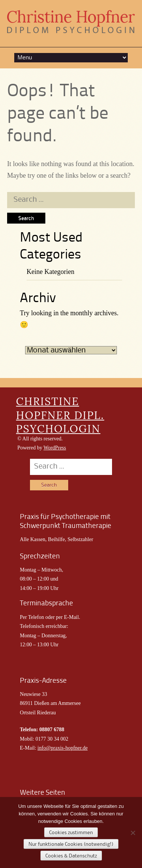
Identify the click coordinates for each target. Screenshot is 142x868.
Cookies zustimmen (71, 833)
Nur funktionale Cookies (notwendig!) (71, 844)
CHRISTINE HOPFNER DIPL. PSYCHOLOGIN (60, 415)
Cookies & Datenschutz (71, 856)
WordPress (55, 448)
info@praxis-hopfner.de (63, 748)
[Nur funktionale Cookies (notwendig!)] (133, 833)
